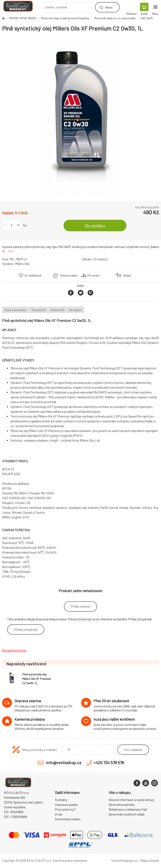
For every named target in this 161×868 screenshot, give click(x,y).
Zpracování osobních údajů (127, 814)
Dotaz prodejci (69, 275)
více (11, 251)
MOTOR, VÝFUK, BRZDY (23, 18)
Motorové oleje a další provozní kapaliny (65, 18)
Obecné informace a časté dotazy (131, 800)
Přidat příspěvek (26, 629)
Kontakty (61, 800)
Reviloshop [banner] (21, 6)
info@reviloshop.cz (64, 763)
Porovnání (93, 275)
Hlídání (127, 275)
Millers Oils (22, 264)
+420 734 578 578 (109, 763)
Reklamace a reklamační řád (128, 809)
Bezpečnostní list (14, 650)
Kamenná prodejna (68, 819)
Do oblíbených (33, 275)
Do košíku (95, 226)
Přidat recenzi (80, 606)
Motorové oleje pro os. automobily (115, 18)
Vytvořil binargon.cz (125, 860)
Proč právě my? (65, 809)
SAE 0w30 (147, 18)
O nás (59, 814)
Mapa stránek (150, 860)
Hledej (109, 7)
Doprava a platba (66, 805)
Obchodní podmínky (122, 805)
